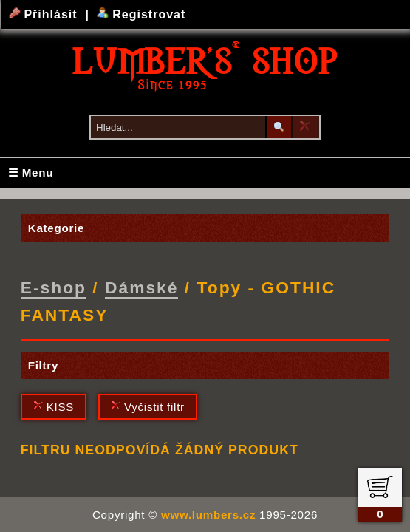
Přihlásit (45, 14)
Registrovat (141, 14)
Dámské (141, 287)
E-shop (54, 287)
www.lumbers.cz (208, 515)
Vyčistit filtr (148, 407)
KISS (54, 407)
